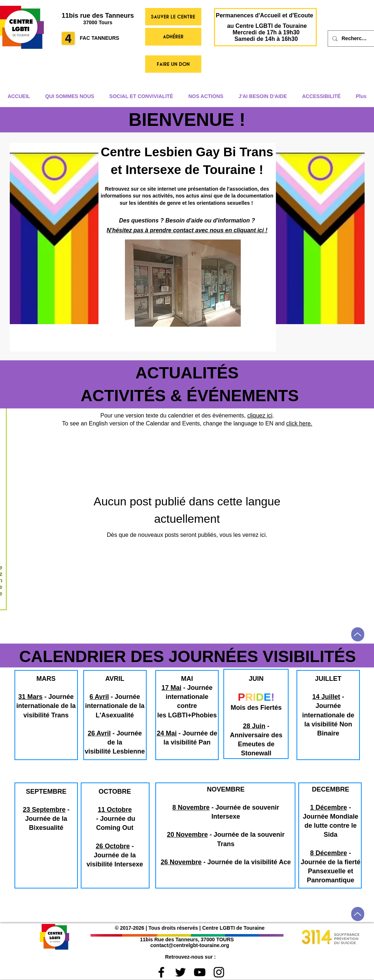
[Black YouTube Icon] (200, 972)
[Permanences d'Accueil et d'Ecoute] (265, 16)
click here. (299, 423)
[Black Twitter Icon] (180, 972)
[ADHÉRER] (173, 37)
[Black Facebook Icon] (161, 972)
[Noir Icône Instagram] (219, 972)
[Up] (358, 634)
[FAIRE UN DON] (173, 64)
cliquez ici (260, 415)
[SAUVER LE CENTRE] (173, 17)
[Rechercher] (355, 39)
